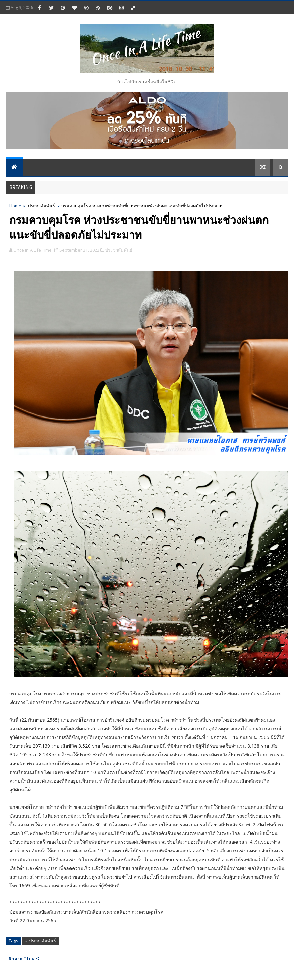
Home (15, 206)
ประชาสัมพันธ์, (119, 250)
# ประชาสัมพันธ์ (41, 941)
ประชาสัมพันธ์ (41, 206)
